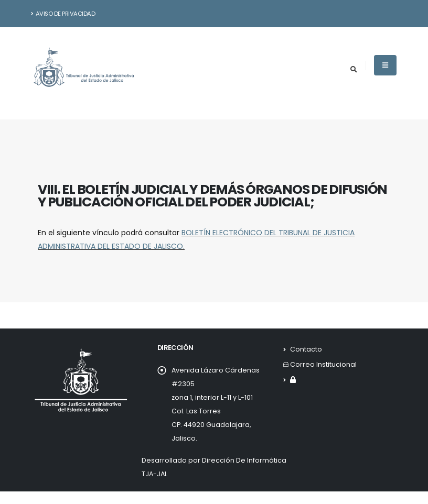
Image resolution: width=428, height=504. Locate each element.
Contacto (306, 349)
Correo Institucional (323, 364)
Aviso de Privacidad (63, 14)
